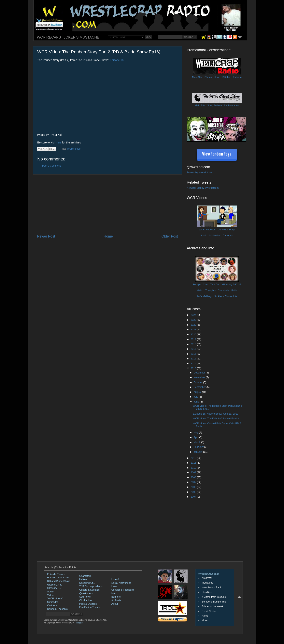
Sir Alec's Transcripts (226, 296)
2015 (194, 359)
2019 (194, 339)
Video (50, 595)
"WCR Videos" (55, 599)
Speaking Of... (87, 583)
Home (108, 236)
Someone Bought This (214, 602)
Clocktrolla (224, 290)
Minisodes (215, 236)
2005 (194, 492)
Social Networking (121, 583)
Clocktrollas (86, 600)
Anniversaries (231, 106)
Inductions (207, 583)
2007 (194, 482)
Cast (206, 285)
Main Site (197, 77)
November (200, 377)
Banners (116, 597)
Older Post (170, 236)
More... (206, 620)
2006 (194, 487)
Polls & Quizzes (88, 604)
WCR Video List (208, 230)
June (197, 402)
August (198, 392)
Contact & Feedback (123, 590)
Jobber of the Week (213, 606)
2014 (194, 364)
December (200, 373)
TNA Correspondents (91, 586)
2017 (194, 349)
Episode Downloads (58, 578)
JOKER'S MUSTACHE (81, 37)
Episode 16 (117, 60)
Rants (205, 616)
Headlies (207, 592)
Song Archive (215, 106)
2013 (194, 368)
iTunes (208, 77)
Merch (115, 593)
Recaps (197, 285)
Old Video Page (226, 230)
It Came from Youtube (214, 597)
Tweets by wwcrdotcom (200, 173)
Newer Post (46, 236)
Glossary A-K (229, 285)
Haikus (83, 579)
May (196, 433)
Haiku (200, 290)
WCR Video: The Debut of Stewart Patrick (216, 419)
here (59, 142)
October (198, 382)
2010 (194, 468)
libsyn (217, 77)
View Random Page (217, 154)
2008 (194, 477)
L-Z (239, 285)
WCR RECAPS (49, 37)
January (198, 452)
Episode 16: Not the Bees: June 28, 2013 (216, 414)
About (115, 604)
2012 (194, 458)
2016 (194, 354)
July (196, 397)
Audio (204, 236)
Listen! (115, 579)
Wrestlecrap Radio (212, 587)
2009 (194, 472)
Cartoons (228, 236)
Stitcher (227, 77)
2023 (194, 320)
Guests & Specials (89, 590)
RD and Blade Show (58, 581)
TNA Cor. (215, 285)
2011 (194, 463)
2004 (194, 497)
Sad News (85, 597)
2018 (194, 344)
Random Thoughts (57, 609)
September (200, 387)
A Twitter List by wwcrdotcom (203, 188)
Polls (234, 290)
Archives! (207, 578)
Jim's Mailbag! (204, 296)
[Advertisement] (107, 204)
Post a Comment (51, 166)
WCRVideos (74, 149)
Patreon (237, 77)
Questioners (86, 593)
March (198, 442)
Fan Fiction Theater (90, 607)
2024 (194, 315)
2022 (194, 325)
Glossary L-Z (54, 588)
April (197, 437)
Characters (85, 576)
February (199, 447)
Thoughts (211, 290)
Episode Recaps (56, 574)
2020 (194, 335)
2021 (194, 330)
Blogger (80, 623)
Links (114, 586)
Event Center (209, 611)
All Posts (116, 600)
